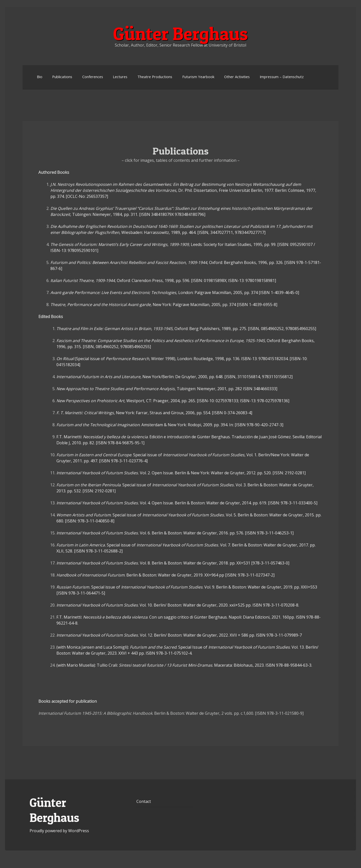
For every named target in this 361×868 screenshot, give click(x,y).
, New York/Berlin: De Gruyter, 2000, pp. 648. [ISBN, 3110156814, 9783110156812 (174, 377)
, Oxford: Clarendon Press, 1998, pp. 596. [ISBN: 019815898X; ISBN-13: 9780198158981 (163, 280)
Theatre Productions (155, 77)
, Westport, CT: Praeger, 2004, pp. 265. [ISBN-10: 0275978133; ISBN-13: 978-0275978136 (173, 401)
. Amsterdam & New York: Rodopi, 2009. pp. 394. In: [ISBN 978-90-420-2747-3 (170, 425)
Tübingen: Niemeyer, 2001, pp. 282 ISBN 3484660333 (167, 389)
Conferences (93, 77)
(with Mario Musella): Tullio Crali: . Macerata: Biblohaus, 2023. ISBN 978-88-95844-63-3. (184, 665)
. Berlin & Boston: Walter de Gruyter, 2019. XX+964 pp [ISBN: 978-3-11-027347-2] (165, 575)
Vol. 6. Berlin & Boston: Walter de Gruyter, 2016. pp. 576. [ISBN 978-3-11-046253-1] (175, 533)
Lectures (120, 77)
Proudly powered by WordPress (59, 831)
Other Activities (237, 77)
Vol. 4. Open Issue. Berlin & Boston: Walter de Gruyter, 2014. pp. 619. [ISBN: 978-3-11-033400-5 (187, 503)
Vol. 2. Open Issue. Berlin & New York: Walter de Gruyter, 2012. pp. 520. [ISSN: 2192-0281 (181, 473)
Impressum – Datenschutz (282, 77)
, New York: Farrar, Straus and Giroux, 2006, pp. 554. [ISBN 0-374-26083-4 (154, 413)
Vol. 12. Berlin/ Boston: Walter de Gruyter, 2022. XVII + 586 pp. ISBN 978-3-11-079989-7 (179, 635)
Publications (62, 77)
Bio (40, 77)
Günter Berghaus (180, 34)
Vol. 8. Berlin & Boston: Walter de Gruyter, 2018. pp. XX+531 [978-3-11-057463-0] (173, 563)
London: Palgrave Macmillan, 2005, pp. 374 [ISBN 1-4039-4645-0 (175, 293)
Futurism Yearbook (198, 77)
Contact (144, 801)
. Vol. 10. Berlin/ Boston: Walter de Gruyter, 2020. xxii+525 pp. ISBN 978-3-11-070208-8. (178, 605)
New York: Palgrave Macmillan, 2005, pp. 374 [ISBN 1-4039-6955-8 (164, 305)
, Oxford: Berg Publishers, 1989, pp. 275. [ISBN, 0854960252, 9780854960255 (186, 329)
